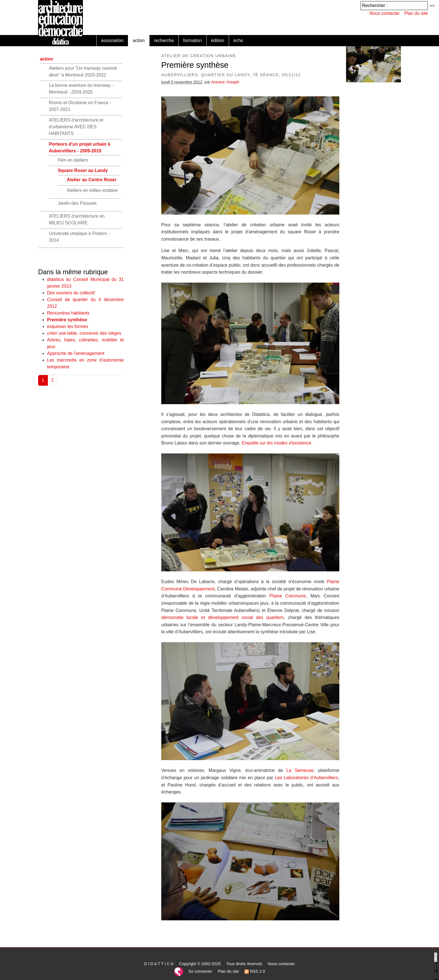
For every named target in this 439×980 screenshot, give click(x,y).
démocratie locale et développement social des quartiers (222, 617)
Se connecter (200, 971)
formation (192, 40)
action (139, 40)
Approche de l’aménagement (76, 353)
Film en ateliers (73, 160)
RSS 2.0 (255, 971)
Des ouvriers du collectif (71, 293)
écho (238, 40)
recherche (164, 40)
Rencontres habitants (68, 313)
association (112, 40)
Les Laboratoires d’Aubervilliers (307, 778)
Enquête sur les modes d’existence (276, 443)
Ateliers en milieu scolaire (92, 190)
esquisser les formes (68, 326)
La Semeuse (300, 770)
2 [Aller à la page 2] (52, 380)
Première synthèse (67, 320)
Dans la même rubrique (73, 272)
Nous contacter (385, 13)
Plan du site (416, 13)
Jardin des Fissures (77, 203)
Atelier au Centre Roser (92, 180)
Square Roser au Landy (83, 170)
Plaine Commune (288, 596)
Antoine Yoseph (225, 82)
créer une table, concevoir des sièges (84, 333)
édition (218, 40)
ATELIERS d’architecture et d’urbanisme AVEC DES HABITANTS (76, 127)
